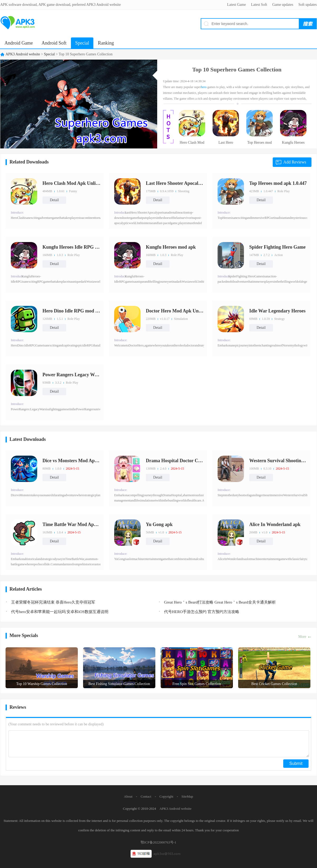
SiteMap (187, 796)
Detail (54, 200)
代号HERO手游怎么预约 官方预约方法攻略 (202, 612)
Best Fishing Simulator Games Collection (119, 684)
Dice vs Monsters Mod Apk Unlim (71, 461)
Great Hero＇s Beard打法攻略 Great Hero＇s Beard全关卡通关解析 (220, 602)
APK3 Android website (23, 54)
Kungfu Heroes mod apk (171, 247)
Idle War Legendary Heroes (277, 311)
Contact (146, 796)
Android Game (19, 43)
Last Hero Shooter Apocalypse (226, 144)
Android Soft (54, 43)
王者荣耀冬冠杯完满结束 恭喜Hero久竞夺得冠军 (53, 602)
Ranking (106, 43)
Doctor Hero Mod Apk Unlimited (175, 311)
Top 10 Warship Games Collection (42, 684)
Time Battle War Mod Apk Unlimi (71, 524)
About (128, 796)
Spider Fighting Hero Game (277, 247)
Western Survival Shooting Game (278, 461)
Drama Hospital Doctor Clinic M (175, 461)
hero (204, 87)
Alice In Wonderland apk (275, 524)
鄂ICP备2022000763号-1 (158, 842)
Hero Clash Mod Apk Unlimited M (192, 144)
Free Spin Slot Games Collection (197, 684)
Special (82, 43)
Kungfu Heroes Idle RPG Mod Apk (293, 144)
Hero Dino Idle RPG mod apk (71, 311)
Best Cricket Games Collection (274, 684)
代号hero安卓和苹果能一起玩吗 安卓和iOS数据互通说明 (60, 612)
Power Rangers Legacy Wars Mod (71, 375)
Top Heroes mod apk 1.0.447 (259, 144)
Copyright (166, 796)
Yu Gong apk (159, 524)
